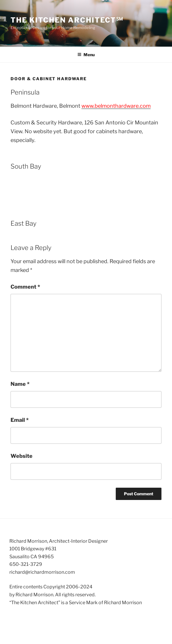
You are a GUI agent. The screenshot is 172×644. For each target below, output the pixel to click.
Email (20, 420)
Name (20, 384)
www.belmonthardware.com (116, 106)
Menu (86, 55)
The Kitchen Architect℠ (67, 20)
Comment (25, 287)
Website (22, 456)
